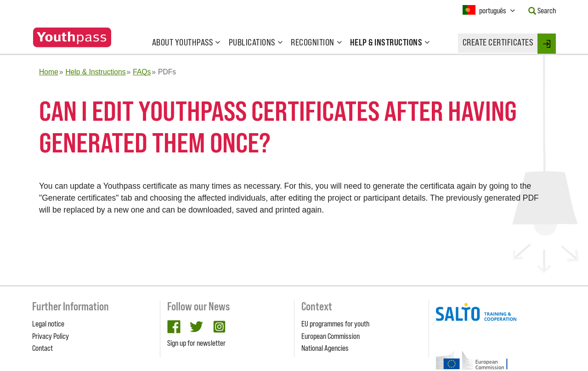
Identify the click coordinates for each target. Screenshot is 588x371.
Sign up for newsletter (196, 343)
